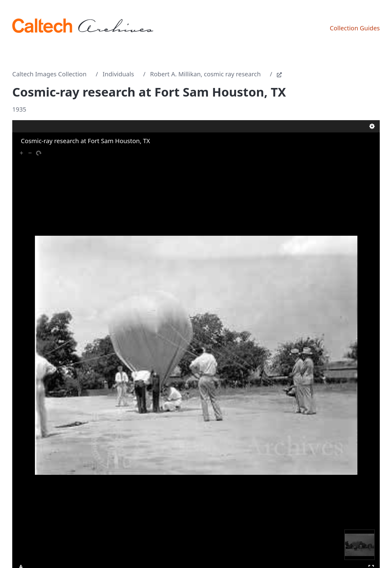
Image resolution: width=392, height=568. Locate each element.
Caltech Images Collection (49, 74)
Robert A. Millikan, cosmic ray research (205, 74)
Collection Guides (355, 28)
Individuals (118, 74)
